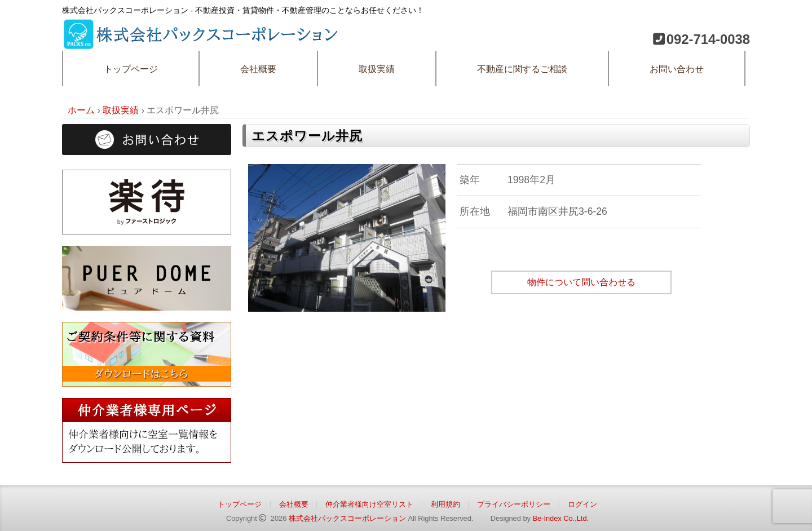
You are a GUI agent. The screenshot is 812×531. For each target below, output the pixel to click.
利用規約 (445, 504)
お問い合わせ (677, 69)
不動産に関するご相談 (522, 69)
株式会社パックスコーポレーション (347, 518)
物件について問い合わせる (581, 282)
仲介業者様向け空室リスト (369, 504)
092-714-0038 (708, 39)
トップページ (131, 69)
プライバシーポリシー (514, 504)
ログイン (582, 504)
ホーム (81, 110)
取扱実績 (377, 69)
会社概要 (258, 69)
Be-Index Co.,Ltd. (561, 518)
